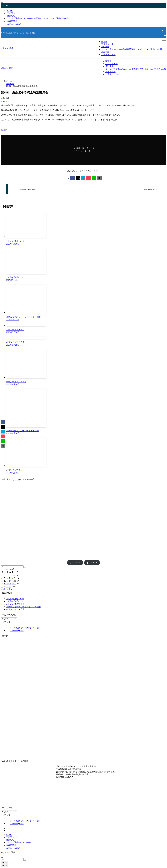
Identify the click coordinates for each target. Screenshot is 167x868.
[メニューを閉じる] (2, 3)
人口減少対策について (16, 601)
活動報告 (4, 101)
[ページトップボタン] (2, 858)
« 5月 (3, 589)
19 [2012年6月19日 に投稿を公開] (5, 584)
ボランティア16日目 (15, 609)
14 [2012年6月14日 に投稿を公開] (10, 581)
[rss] (165, 33)
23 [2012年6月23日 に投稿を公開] (15, 584)
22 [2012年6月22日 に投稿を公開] (13, 584)
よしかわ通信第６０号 (16, 604)
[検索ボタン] (163, 40)
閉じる (5, 862)
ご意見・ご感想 (14, 24)
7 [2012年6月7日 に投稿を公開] (10, 578)
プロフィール (75, 563)
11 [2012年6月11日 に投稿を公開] (2, 581)
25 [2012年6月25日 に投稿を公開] (2, 587)
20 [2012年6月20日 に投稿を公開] (7, 584)
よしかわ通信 (7, 48)
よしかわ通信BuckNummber (37, 18)
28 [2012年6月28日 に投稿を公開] (10, 587)
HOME (9, 835)
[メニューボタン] (165, 40)
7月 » (9, 589)
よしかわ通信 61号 (15, 599)
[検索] (165, 36)
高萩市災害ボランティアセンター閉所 (23, 607)
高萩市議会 (11, 845)
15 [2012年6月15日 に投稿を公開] (13, 581)
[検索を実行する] (25, 567)
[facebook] (165, 30)
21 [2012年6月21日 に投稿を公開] (10, 584)
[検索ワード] (12, 567)
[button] (72, 178)
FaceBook (92, 563)
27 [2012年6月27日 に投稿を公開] (7, 587)
